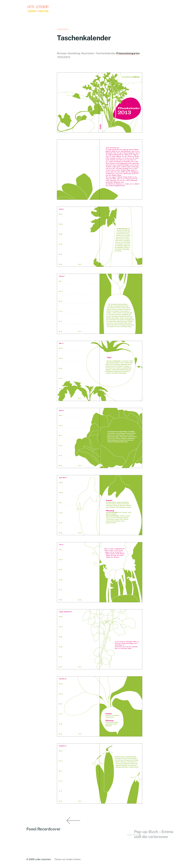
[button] (9, 434)
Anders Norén (73, 859)
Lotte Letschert (43, 859)
